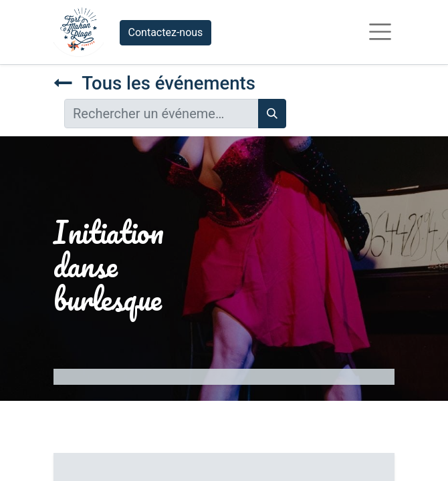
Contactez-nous (166, 32)
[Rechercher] (272, 114)
